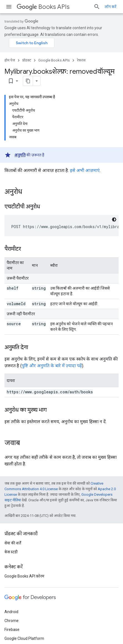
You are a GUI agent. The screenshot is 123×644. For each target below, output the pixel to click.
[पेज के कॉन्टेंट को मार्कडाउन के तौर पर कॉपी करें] (28, 81)
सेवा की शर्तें (13, 543)
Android (11, 612)
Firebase (12, 630)
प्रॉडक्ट (27, 60)
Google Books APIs (54, 60)
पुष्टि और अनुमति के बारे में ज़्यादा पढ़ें (52, 366)
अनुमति (20, 155)
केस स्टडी (11, 552)
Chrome (12, 621)
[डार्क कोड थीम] (114, 219)
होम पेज (10, 60)
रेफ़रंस (81, 60)
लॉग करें (111, 7)
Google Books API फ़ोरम (24, 576)
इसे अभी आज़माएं (85, 170)
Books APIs (43, 7)
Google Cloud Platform (24, 638)
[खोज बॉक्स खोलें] (97, 7)
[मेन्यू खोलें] (9, 7)
